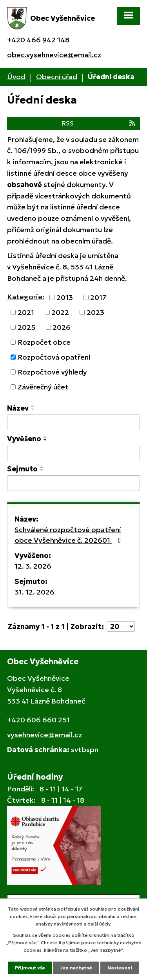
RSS (99, 123)
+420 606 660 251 (38, 720)
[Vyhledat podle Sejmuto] (73, 483)
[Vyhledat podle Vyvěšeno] (73, 454)
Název (18, 408)
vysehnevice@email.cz (44, 735)
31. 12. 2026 (34, 592)
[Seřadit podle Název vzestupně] (33, 406)
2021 (26, 312)
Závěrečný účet (43, 387)
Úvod (16, 77)
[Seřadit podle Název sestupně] (33, 409)
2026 (62, 327)
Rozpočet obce (44, 342)
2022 (60, 312)
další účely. (100, 924)
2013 (65, 297)
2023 (95, 312)
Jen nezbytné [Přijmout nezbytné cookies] (76, 968)
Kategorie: (26, 297)
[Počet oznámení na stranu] (121, 626)
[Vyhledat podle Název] (73, 422)
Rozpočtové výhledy (52, 372)
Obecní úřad (57, 77)
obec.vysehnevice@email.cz (54, 55)
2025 (26, 327)
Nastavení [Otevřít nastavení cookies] (120, 968)
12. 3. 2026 (33, 566)
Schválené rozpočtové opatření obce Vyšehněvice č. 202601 (69, 535)
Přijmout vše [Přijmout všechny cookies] (30, 968)
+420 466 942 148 (38, 40)
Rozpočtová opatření (54, 357)
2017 (98, 297)
